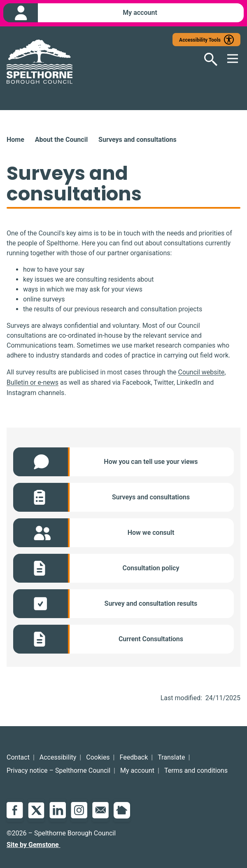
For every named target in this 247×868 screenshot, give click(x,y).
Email (100, 810)
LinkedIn (58, 810)
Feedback (134, 757)
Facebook (15, 810)
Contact (18, 757)
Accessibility (58, 757)
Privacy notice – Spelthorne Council (58, 770)
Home (15, 140)
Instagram (79, 810)
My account (137, 770)
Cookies (98, 757)
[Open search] (206, 59)
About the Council (61, 140)
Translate (171, 757)
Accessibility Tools (200, 40)
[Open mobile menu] (229, 59)
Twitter (36, 810)
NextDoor (122, 810)
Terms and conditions (196, 770)
